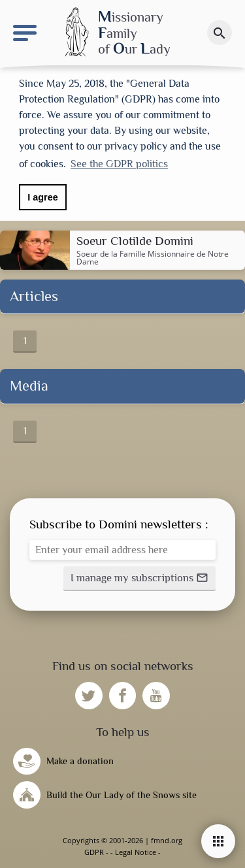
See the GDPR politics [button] (119, 164)
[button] (139, 579)
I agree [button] (42, 197)
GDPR (94, 852)
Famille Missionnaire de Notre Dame (153, 258)
